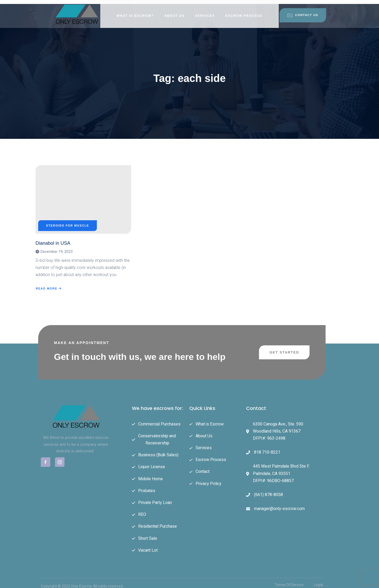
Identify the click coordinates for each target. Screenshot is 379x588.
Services (205, 12)
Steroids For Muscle (68, 221)
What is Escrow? (135, 12)
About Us (174, 12)
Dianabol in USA (53, 239)
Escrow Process (244, 12)
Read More (49, 285)
